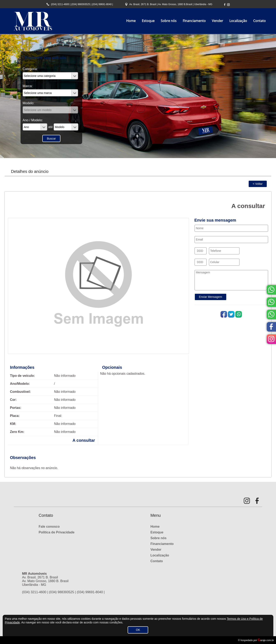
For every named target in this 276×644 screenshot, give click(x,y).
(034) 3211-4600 (60, 4)
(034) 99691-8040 (102, 4)
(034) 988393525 (80, 4)
